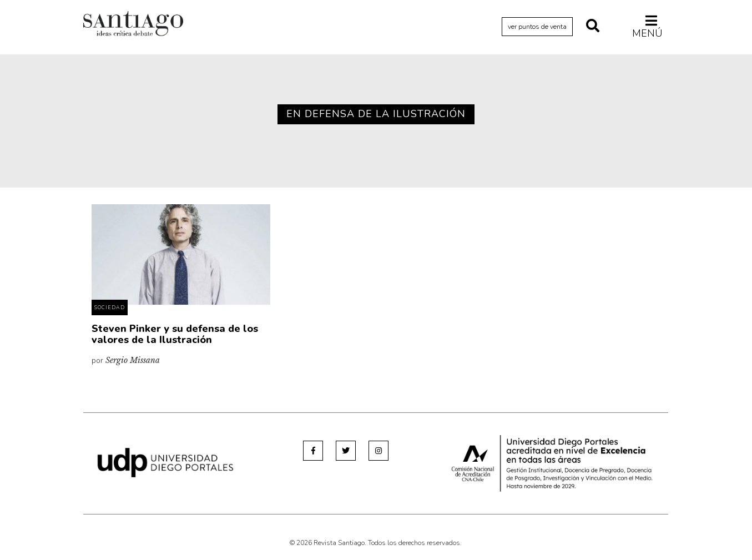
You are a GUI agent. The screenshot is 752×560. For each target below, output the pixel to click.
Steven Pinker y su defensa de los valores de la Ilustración (175, 334)
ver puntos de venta (537, 27)
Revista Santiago (133, 25)
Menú (647, 27)
